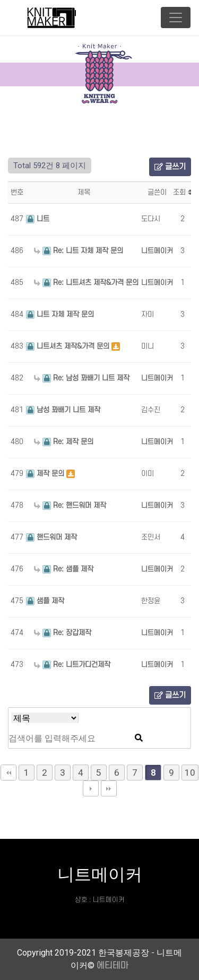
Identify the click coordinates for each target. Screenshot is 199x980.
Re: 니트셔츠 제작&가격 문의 (86, 283)
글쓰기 (170, 167)
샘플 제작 (45, 601)
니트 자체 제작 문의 (60, 314)
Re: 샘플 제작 (64, 569)
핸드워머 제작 (51, 537)
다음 (91, 788)
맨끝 (109, 788)
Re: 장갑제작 (63, 633)
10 (190, 773)
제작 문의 (46, 474)
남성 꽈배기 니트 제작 (63, 410)
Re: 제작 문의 (64, 442)
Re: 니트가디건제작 (72, 665)
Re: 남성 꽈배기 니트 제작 (82, 378)
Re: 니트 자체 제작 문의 (79, 251)
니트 (38, 219)
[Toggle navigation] (176, 18)
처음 (8, 773)
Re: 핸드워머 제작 (70, 505)
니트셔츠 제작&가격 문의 (69, 346)
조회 (183, 192)
